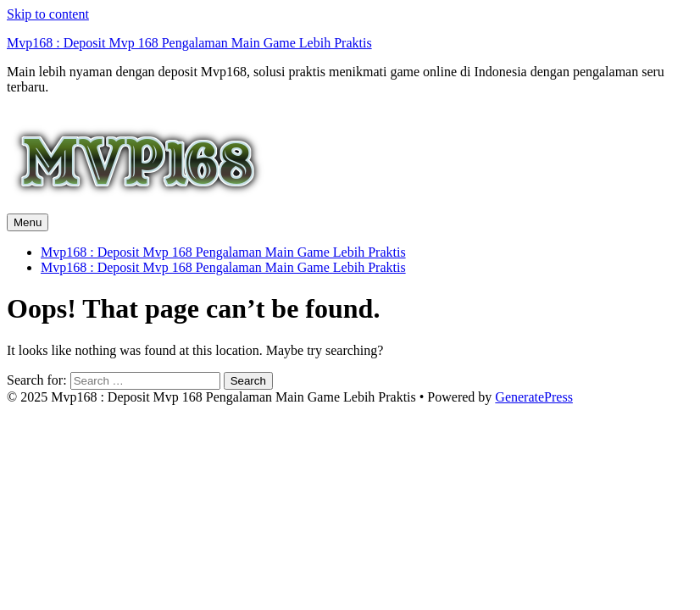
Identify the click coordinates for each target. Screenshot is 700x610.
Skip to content (48, 14)
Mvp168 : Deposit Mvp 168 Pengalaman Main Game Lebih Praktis (189, 43)
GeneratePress (534, 397)
